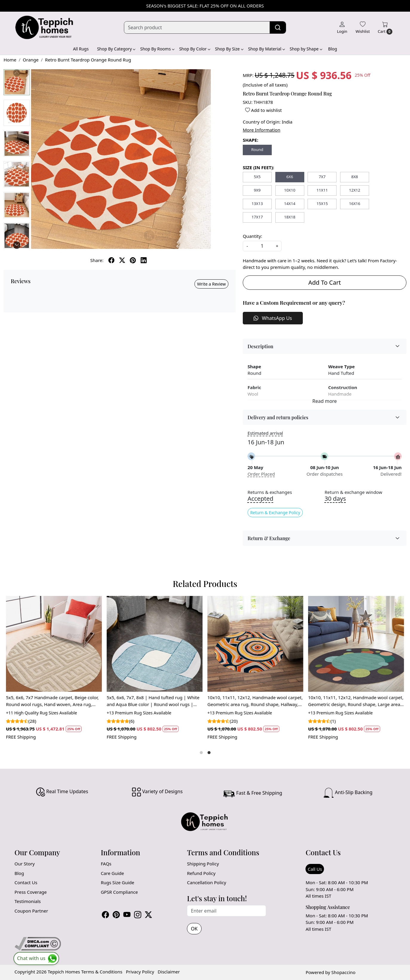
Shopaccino (344, 972)
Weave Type (341, 366)
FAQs (106, 864)
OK (194, 929)
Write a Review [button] (211, 284)
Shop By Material (266, 49)
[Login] (342, 27)
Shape (254, 366)
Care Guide (112, 873)
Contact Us (26, 882)
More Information (262, 130)
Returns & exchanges (270, 492)
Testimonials (28, 901)
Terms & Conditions (102, 972)
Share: (97, 260)
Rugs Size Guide (117, 882)
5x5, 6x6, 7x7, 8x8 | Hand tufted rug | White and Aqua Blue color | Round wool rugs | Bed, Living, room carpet (153, 701)
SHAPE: (251, 140)
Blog (333, 49)
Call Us (315, 869)
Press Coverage (31, 892)
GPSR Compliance (119, 892)
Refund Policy (201, 873)
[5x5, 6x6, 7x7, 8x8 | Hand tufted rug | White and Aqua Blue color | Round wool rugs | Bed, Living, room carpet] (155, 644)
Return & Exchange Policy (275, 513)
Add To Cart (324, 282)
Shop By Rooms (157, 49)
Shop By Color (195, 49)
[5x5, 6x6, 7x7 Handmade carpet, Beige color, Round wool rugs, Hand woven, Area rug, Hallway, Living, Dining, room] (54, 644)
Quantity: (252, 236)
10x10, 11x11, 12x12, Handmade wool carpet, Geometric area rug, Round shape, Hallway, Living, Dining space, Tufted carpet (255, 701)
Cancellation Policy (206, 882)
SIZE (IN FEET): (258, 167)
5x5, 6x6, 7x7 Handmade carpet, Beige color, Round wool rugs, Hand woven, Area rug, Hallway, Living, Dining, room (52, 701)
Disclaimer (169, 972)
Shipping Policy (203, 864)
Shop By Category (116, 49)
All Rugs (81, 49)
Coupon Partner (31, 911)
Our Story (25, 864)
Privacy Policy (140, 972)
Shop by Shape (306, 49)
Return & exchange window (353, 492)
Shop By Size (229, 49)
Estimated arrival (265, 433)
